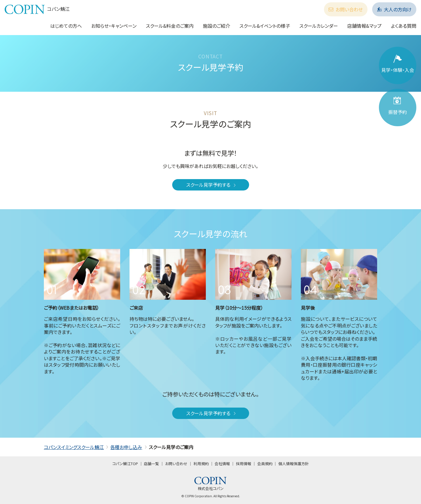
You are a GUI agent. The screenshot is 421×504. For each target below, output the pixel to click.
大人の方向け (394, 9)
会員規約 (265, 464)
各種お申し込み (126, 447)
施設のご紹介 (216, 26)
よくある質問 (404, 26)
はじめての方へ (66, 26)
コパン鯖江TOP (125, 464)
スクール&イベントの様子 (265, 26)
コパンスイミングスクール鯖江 (74, 447)
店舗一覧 (151, 464)
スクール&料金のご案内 (170, 26)
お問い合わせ (346, 9)
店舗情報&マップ (364, 26)
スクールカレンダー (319, 26)
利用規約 (201, 464)
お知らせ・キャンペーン (114, 26)
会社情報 (222, 464)
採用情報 (244, 464)
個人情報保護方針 (294, 464)
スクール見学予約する (212, 185)
